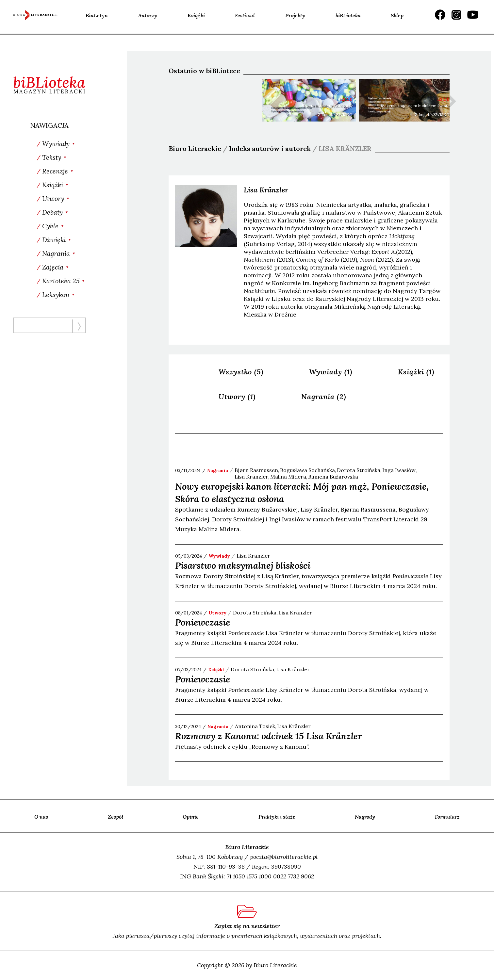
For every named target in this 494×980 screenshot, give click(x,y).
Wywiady (331, 372)
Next (453, 101)
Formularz (447, 817)
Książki (196, 15)
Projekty (295, 15)
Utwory (237, 397)
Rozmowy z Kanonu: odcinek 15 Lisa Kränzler (269, 736)
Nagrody (365, 817)
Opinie (191, 817)
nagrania (218, 470)
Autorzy (148, 15)
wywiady (219, 556)
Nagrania (324, 397)
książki (216, 670)
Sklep (397, 15)
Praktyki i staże (277, 817)
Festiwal (245, 15)
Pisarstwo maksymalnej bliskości (243, 565)
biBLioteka (348, 15)
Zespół (115, 817)
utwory (217, 613)
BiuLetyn (97, 15)
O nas (41, 817)
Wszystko (241, 372)
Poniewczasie (203, 622)
